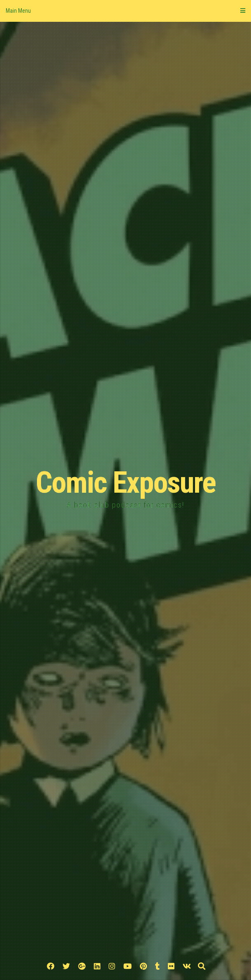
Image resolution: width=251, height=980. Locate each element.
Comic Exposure (126, 483)
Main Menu (125, 11)
